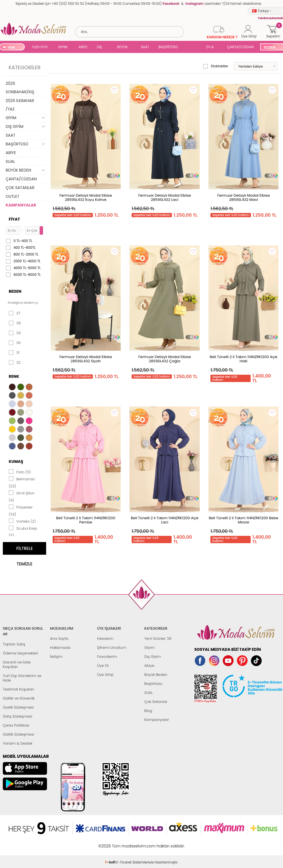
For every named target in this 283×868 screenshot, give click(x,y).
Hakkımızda (60, 648)
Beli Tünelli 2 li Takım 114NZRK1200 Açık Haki (243, 359)
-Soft (111, 843)
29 (15, 333)
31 (14, 353)
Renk (14, 376)
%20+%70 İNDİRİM (40, 47)
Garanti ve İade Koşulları (17, 664)
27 (14, 313)
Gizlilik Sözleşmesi (18, 734)
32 (15, 363)
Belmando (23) (22, 482)
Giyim (150, 648)
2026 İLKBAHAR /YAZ (20, 105)
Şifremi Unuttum (112, 648)
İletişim (56, 657)
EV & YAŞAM (212, 47)
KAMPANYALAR (21, 205)
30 (15, 343)
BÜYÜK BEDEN (123, 47)
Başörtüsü (153, 684)
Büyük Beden (156, 675)
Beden (15, 291)
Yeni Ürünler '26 (158, 639)
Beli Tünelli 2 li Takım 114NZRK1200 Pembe (86, 520)
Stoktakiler (216, 66)
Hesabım (105, 639)
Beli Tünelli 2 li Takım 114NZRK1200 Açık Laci (165, 520)
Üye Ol (103, 666)
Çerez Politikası (16, 725)
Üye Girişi (105, 675)
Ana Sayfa (59, 639)
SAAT (145, 47)
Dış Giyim (153, 657)
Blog (148, 711)
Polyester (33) (21, 510)
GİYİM (63, 47)
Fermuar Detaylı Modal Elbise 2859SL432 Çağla (165, 359)
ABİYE (83, 47)
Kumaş (16, 461)
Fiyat (14, 219)
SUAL (193, 47)
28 (15, 323)
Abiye (149, 666)
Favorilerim (107, 657)
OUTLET (13, 196)
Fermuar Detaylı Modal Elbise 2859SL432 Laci (165, 197)
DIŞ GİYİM (101, 47)
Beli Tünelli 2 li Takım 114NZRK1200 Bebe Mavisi (243, 520)
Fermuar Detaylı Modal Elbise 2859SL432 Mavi (243, 197)
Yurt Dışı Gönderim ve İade (22, 678)
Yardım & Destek (18, 743)
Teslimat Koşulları (18, 689)
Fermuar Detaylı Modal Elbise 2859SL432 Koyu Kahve (86, 197)
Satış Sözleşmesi (17, 716)
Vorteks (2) (22, 521)
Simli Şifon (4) (22, 496)
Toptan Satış (14, 644)
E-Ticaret (124, 843)
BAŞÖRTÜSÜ (168, 47)
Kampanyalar (157, 720)
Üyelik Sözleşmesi (18, 707)
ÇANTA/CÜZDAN (240, 47)
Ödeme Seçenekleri (20, 653)
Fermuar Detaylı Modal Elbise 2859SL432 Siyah (86, 359)
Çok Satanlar (156, 702)
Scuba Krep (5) (23, 531)
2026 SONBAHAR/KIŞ (20, 88)
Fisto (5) (20, 472)
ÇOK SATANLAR (20, 188)
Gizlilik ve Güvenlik (19, 698)
